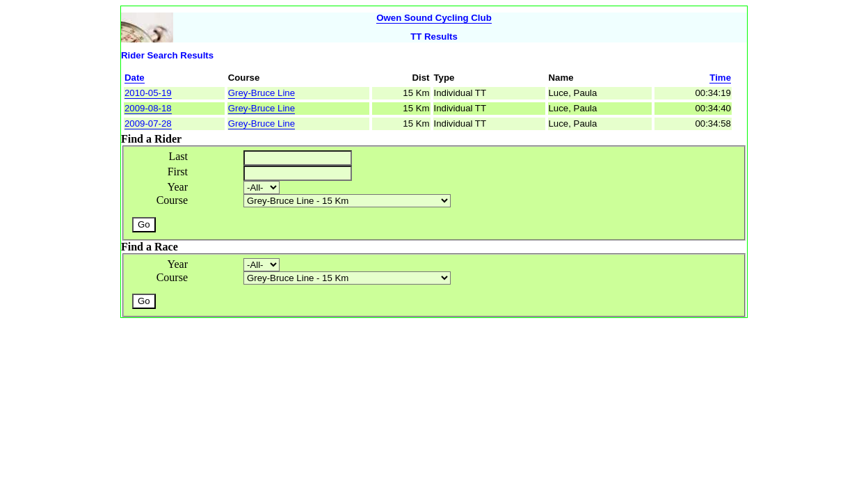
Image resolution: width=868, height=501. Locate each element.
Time (720, 78)
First (178, 172)
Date (135, 78)
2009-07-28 (148, 124)
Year (178, 187)
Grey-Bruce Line (262, 93)
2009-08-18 (148, 108)
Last (178, 156)
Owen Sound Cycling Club (434, 18)
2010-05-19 (148, 93)
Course (172, 200)
